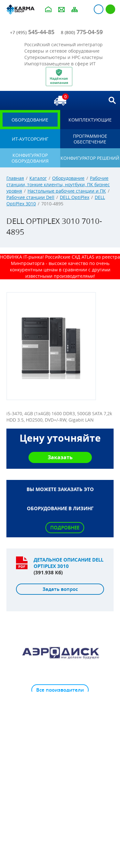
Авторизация (99, 9)
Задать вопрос (60, 589)
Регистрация (110, 9)
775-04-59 (82, 32)
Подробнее (65, 528)
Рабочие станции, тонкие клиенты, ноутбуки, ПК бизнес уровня (58, 184)
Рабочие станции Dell (30, 197)
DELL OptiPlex (75, 197)
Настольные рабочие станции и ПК (67, 191)
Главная (15, 178)
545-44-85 (32, 32)
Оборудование (68, 178)
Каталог (38, 178)
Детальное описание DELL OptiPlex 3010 (68, 563)
